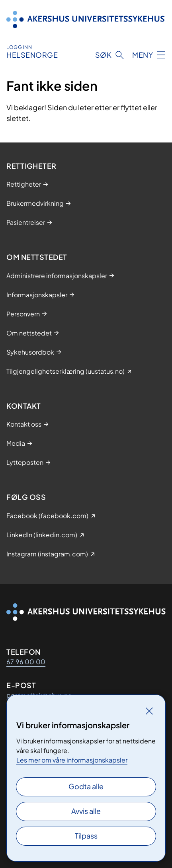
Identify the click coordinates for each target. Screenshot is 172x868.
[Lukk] (149, 711)
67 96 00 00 (26, 662)
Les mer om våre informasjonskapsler (72, 760)
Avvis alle (86, 811)
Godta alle (86, 786)
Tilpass (86, 836)
